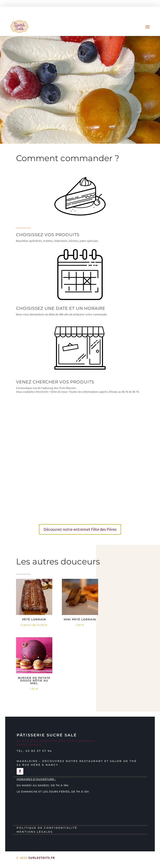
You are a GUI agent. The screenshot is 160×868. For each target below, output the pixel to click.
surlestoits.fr (42, 858)
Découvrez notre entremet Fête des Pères (80, 529)
